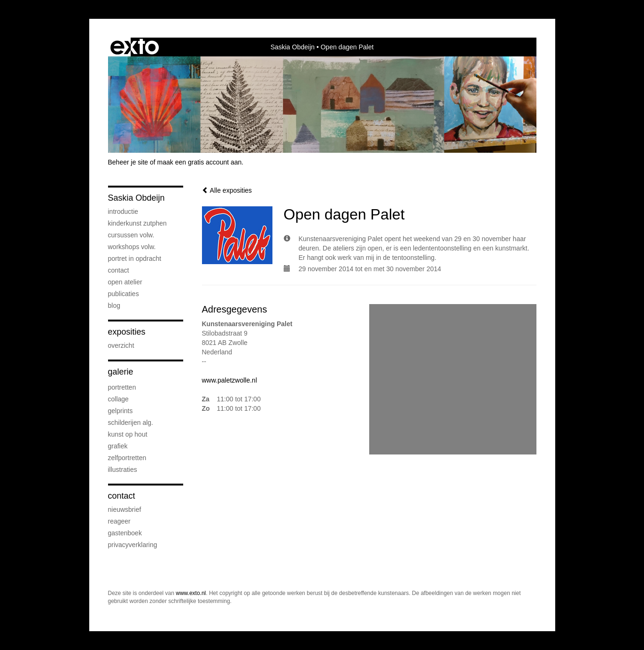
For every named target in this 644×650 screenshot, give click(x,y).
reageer (119, 521)
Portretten (122, 387)
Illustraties (123, 470)
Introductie (123, 211)
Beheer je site (128, 162)
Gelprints (120, 411)
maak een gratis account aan (200, 162)
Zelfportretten (127, 458)
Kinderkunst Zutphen (137, 223)
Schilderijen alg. (131, 423)
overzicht (121, 345)
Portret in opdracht (135, 258)
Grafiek (118, 446)
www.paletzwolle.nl (230, 380)
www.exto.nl (191, 593)
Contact (119, 270)
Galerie (121, 372)
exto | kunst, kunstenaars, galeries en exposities (135, 47)
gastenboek (125, 533)
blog (114, 305)
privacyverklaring (133, 545)
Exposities (127, 332)
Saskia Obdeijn (293, 47)
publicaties (124, 294)
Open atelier (125, 282)
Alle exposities (227, 190)
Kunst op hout (128, 434)
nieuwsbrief (125, 509)
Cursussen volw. (131, 235)
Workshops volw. (132, 247)
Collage (118, 399)
